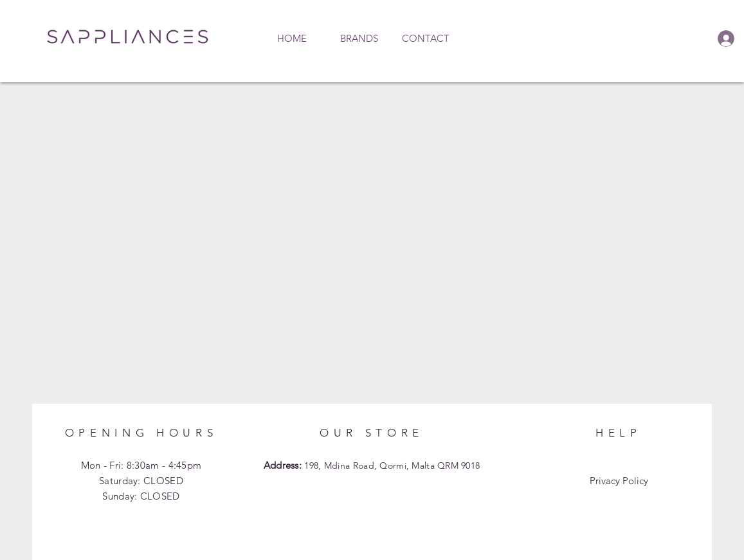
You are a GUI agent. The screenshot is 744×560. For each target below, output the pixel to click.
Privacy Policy (619, 481)
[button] (359, 39)
